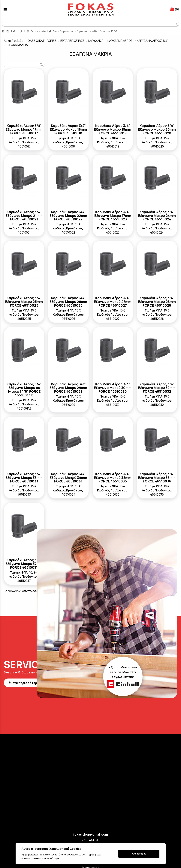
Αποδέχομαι (139, 854)
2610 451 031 (90, 840)
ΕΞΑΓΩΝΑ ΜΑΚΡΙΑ (16, 45)
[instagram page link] (8, 31)
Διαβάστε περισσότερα (45, 858)
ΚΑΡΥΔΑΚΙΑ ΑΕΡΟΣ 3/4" (153, 41)
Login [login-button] (18, 31)
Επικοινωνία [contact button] (36, 31)
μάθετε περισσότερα (23, 683)
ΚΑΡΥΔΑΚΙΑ (96, 41)
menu (5, 9)
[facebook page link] (3, 31)
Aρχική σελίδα (14, 41)
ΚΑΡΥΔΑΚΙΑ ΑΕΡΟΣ (120, 41)
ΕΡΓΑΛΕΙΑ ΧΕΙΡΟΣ (72, 41)
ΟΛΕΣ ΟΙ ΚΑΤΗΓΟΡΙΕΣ (42, 41)
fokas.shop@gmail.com (90, 834)
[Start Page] (91, 9)
